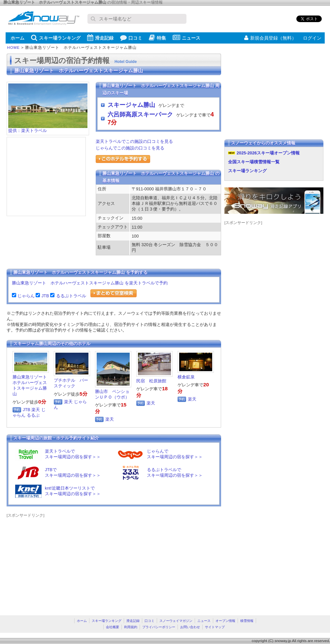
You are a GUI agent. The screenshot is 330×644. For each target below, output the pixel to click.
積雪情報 (247, 621)
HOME (14, 48)
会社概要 (113, 627)
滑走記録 (100, 38)
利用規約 (131, 627)
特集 (157, 38)
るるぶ (33, 415)
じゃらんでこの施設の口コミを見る (130, 148)
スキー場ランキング (56, 38)
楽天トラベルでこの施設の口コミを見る (134, 141)
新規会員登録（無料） (270, 38)
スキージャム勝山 (131, 105)
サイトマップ (215, 627)
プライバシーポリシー (159, 627)
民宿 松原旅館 (151, 381)
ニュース (186, 38)
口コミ (131, 38)
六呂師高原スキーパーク (140, 114)
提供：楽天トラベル (48, 129)
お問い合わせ (190, 627)
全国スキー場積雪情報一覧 (254, 162)
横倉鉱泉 (186, 377)
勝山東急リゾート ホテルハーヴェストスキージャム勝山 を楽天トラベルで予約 (90, 283)
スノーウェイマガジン (176, 621)
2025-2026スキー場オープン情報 (268, 153)
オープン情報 (225, 621)
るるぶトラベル (70, 296)
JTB (44, 296)
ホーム (17, 38)
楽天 (36, 410)
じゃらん (25, 296)
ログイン (312, 38)
